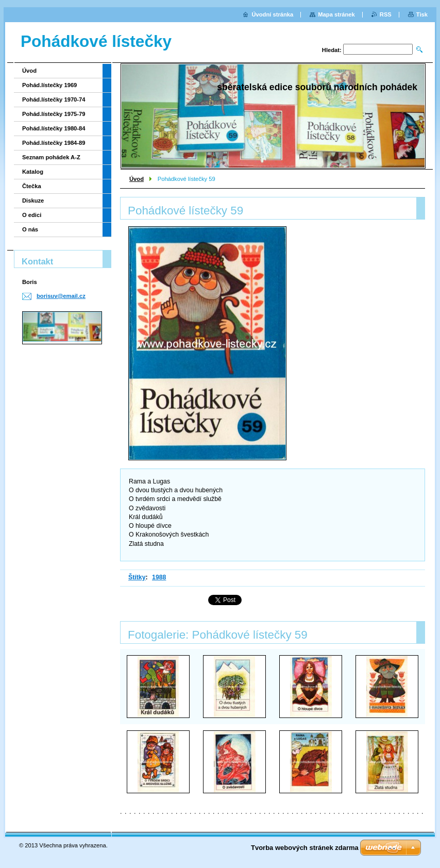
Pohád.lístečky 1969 (49, 85)
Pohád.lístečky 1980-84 (54, 128)
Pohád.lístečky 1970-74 (54, 99)
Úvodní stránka (272, 14)
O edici (32, 215)
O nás (30, 229)
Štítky (137, 577)
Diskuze (33, 201)
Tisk (422, 14)
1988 (159, 577)
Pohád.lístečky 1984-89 (54, 143)
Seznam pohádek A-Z (51, 157)
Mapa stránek (336, 14)
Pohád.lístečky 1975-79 (54, 114)
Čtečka (32, 186)
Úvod (137, 179)
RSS (386, 14)
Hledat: (332, 50)
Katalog (33, 172)
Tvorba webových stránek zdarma (305, 848)
